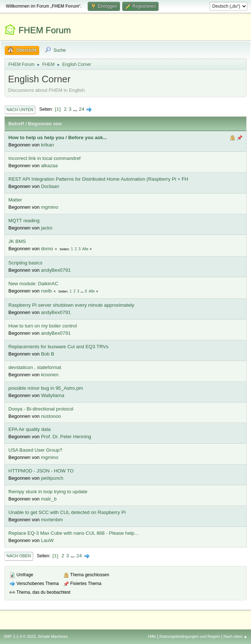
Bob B (48, 354)
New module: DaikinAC (33, 284)
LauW (47, 540)
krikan (48, 145)
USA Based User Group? (35, 450)
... (76, 109)
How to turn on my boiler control (43, 326)
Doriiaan (50, 186)
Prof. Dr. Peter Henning (66, 437)
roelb (47, 291)
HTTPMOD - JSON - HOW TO (41, 471)
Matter (15, 200)
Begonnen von (45, 124)
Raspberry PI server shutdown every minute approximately (71, 305)
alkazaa (49, 166)
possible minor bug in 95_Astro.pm (46, 388)
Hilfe (152, 636)
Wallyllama (53, 395)
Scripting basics (25, 263)
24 (82, 109)
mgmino (50, 207)
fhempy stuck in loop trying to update (48, 492)
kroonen (50, 375)
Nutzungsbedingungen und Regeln (190, 636)
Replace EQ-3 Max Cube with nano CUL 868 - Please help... (73, 533)
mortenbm (52, 520)
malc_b (49, 499)
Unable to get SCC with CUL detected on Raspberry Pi (67, 512)
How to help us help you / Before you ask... (58, 138)
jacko (47, 228)
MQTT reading (24, 221)
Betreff (16, 124)
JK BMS (17, 241)
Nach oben (19, 556)
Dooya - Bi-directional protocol (41, 409)
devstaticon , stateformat (35, 367)
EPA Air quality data (29, 429)
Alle (85, 249)
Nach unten (20, 110)
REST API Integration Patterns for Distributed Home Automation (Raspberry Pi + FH (98, 179)
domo (47, 249)
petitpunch (52, 478)
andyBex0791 (56, 270)
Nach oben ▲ (235, 636)
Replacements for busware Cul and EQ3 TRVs (58, 347)
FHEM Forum (45, 30)
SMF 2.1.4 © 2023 (20, 636)
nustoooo (51, 416)
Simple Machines (53, 636)
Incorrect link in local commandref (45, 158)
